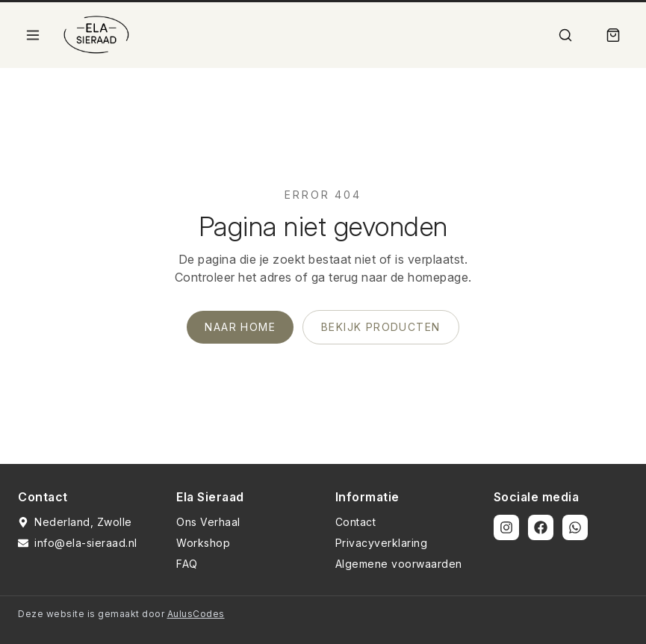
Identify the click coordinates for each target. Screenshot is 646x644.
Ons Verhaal (208, 522)
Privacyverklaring (382, 543)
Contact (356, 522)
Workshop (203, 543)
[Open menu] (33, 35)
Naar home (240, 327)
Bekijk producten (381, 327)
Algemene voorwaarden (399, 564)
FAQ (187, 564)
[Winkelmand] (613, 35)
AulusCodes (196, 614)
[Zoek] (565, 35)
